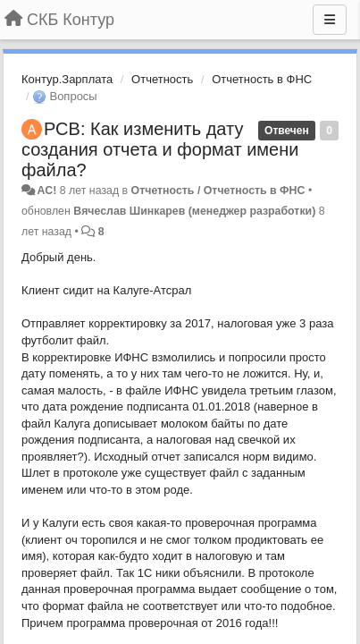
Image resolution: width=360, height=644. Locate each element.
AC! (46, 191)
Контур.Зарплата (67, 79)
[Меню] (330, 20)
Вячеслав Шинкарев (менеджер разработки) (194, 211)
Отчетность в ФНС (262, 79)
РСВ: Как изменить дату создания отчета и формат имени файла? (160, 149)
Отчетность (162, 79)
